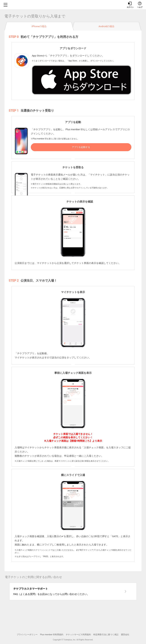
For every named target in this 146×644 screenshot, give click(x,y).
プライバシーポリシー (27, 635)
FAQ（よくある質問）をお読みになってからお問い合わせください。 (67, 591)
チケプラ (73, 5)
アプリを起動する (81, 147)
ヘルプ (140, 5)
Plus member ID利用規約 (52, 635)
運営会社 (125, 635)
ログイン (130, 5)
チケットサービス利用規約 (78, 635)
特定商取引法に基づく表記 (106, 635)
